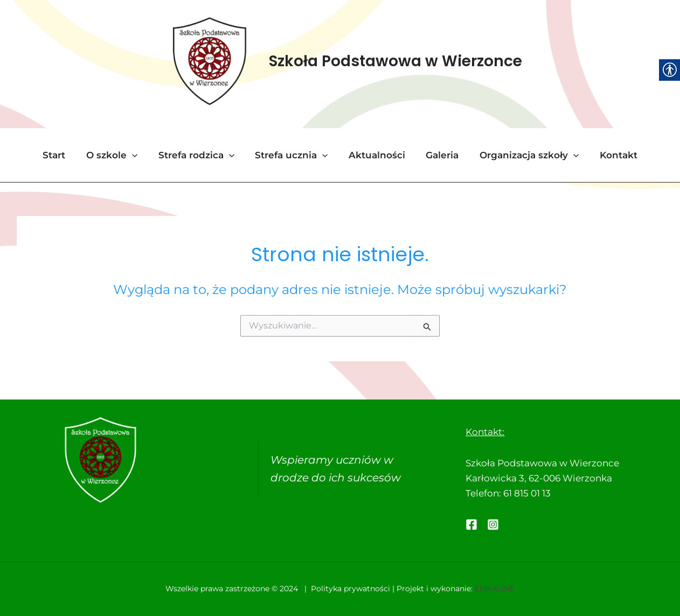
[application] (138, 156)
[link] (209, 62)
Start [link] (63, 156)
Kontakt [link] (610, 156)
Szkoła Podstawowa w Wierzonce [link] (395, 62)
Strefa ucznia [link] (293, 156)
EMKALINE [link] (495, 589)
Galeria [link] (439, 156)
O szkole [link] (118, 156)
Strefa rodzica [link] (200, 156)
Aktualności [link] (376, 156)
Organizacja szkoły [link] (523, 156)
